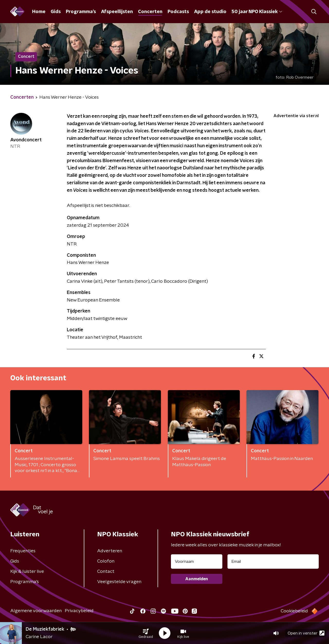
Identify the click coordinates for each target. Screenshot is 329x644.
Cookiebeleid (294, 611)
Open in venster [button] (306, 633)
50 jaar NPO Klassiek (257, 12)
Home (39, 12)
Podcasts (178, 12)
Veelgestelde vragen (119, 582)
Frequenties (23, 551)
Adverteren (110, 551)
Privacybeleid (79, 611)
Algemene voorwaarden (36, 611)
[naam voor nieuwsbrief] (197, 562)
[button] (146, 633)
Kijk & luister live (27, 572)
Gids (56, 12)
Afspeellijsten (117, 12)
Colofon (106, 561)
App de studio (210, 12)
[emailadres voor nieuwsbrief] (273, 562)
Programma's (81, 12)
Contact (106, 572)
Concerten (150, 12)
